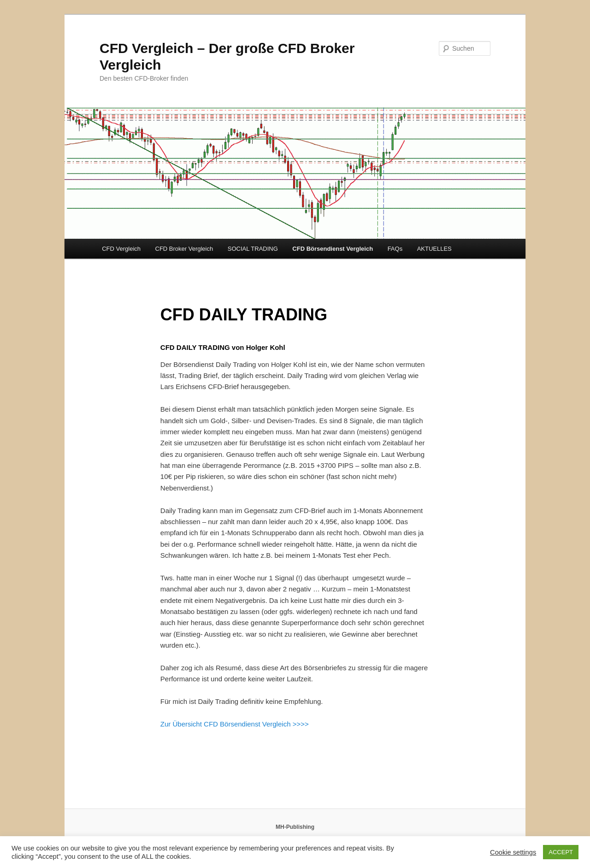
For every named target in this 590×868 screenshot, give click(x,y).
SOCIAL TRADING (253, 249)
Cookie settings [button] (513, 852)
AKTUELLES (434, 249)
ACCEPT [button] (561, 852)
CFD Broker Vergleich (184, 249)
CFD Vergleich (121, 249)
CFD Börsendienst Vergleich (333, 249)
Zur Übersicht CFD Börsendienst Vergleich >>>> (235, 724)
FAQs (395, 249)
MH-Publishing (295, 827)
